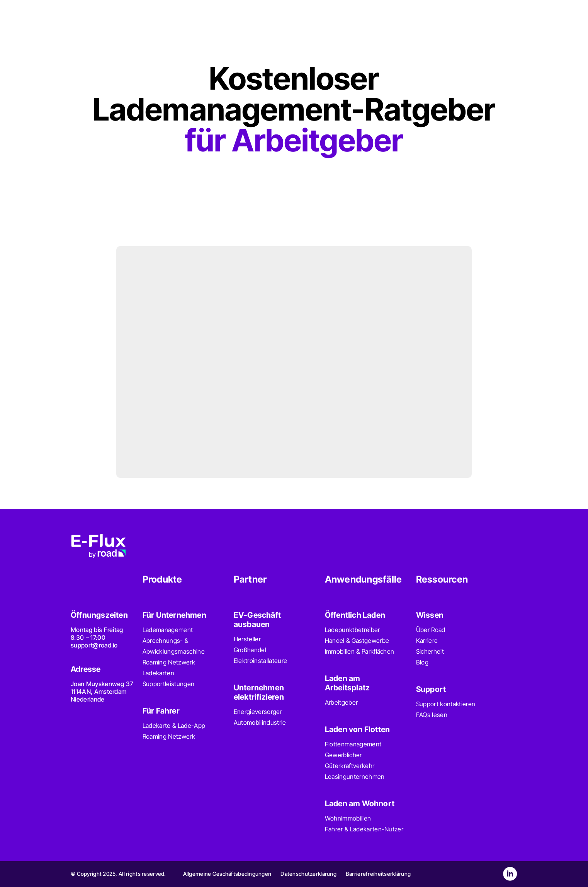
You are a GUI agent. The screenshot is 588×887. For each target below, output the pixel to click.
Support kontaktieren (446, 704)
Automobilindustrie (260, 722)
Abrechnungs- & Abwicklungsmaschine (174, 646)
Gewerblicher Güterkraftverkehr (350, 760)
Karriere (427, 641)
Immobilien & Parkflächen (360, 651)
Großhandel (250, 650)
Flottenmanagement (353, 744)
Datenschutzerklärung (308, 874)
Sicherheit (430, 651)
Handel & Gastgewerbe (357, 641)
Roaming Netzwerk (169, 662)
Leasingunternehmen (355, 777)
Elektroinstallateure (260, 661)
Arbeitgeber (342, 702)
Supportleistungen (168, 684)
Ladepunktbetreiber (353, 630)
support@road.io (94, 645)
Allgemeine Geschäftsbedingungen (227, 874)
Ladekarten (158, 673)
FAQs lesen (432, 715)
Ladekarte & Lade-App (174, 726)
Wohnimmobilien (348, 818)
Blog (422, 662)
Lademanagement (168, 630)
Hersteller (247, 639)
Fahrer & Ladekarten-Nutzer (364, 829)
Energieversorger (258, 712)
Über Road (431, 630)
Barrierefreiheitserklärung (378, 874)
